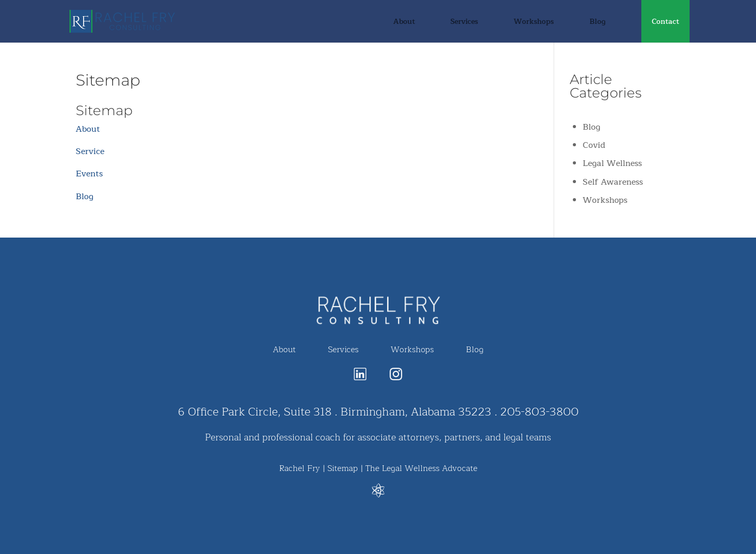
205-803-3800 (539, 412)
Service (90, 151)
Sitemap (343, 468)
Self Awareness (613, 182)
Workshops (534, 23)
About (404, 23)
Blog (597, 23)
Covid (594, 145)
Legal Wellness (612, 163)
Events (89, 174)
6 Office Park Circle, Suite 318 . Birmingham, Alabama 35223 (335, 412)
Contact (665, 23)
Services (464, 23)
